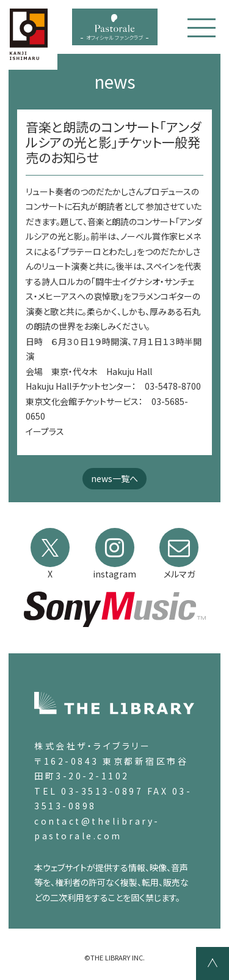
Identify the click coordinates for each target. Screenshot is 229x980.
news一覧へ (114, 478)
